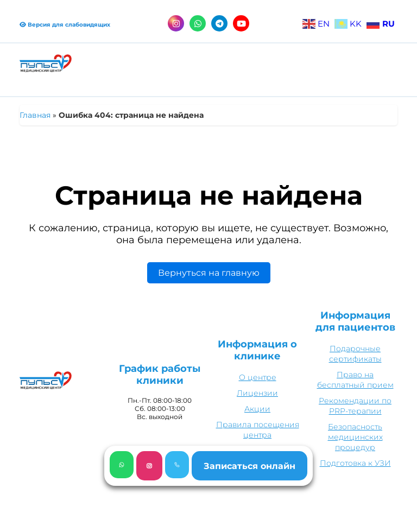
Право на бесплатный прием (355, 380)
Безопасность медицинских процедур (355, 437)
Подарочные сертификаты (355, 354)
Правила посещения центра (258, 430)
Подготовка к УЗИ (355, 463)
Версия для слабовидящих (65, 25)
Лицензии (257, 393)
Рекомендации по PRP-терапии (355, 406)
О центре (258, 377)
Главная (35, 115)
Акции (257, 409)
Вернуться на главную (209, 273)
